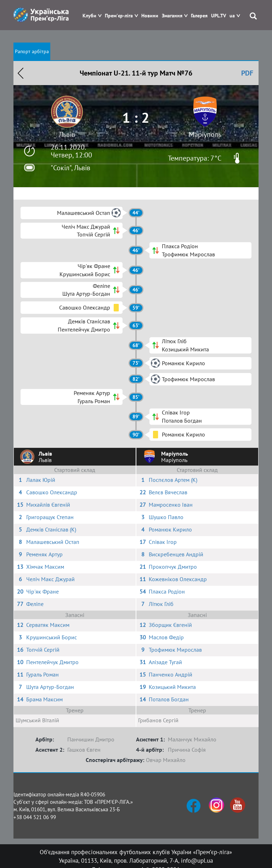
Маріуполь (205, 134)
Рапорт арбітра (32, 51)
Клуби (89, 16)
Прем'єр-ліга (119, 16)
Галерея (199, 16)
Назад (21, 73)
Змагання (172, 16)
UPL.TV (219, 16)
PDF (247, 73)
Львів (67, 134)
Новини (150, 16)
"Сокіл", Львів (70, 168)
